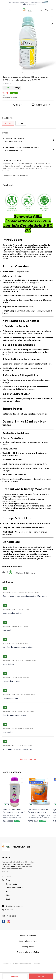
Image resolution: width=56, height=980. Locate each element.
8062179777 (9, 910)
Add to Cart (15, 976)
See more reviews (28, 759)
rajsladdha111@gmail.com (14, 906)
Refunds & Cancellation (20, 964)
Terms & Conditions (34, 964)
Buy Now (41, 976)
